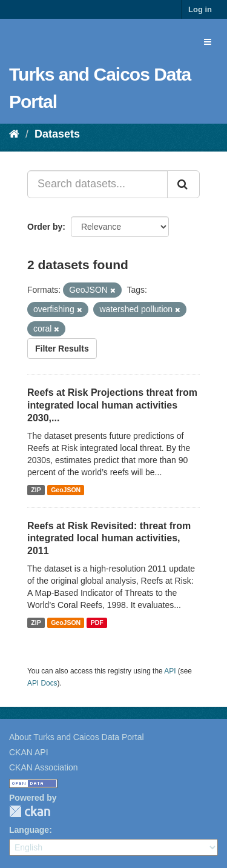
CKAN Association (44, 767)
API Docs (42, 683)
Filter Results (62, 349)
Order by (45, 227)
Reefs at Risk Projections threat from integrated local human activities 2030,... (112, 405)
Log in (200, 9)
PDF (97, 623)
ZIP (36, 490)
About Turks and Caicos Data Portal (77, 737)
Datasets (57, 134)
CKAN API (29, 752)
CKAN (30, 811)
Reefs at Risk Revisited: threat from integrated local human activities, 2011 (109, 539)
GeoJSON (66, 490)
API (170, 671)
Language (29, 830)
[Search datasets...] (97, 184)
